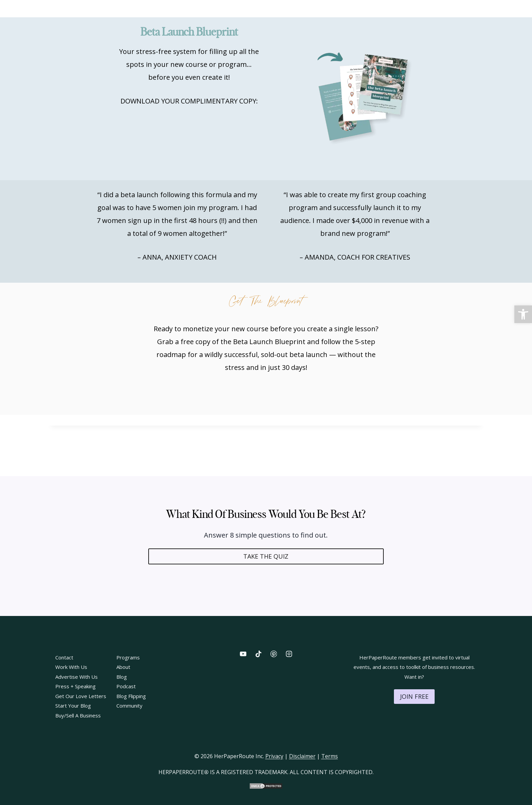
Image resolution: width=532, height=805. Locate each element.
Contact (64, 657)
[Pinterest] (274, 654)
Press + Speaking (75, 686)
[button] (523, 314)
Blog (122, 677)
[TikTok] (258, 654)
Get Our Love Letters (81, 696)
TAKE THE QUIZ (266, 556)
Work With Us (71, 667)
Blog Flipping (131, 696)
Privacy (274, 756)
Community (129, 706)
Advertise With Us (77, 677)
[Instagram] (289, 654)
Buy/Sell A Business (78, 715)
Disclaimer (302, 756)
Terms (330, 756)
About (123, 667)
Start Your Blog (73, 706)
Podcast (126, 686)
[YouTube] (243, 654)
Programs (128, 657)
